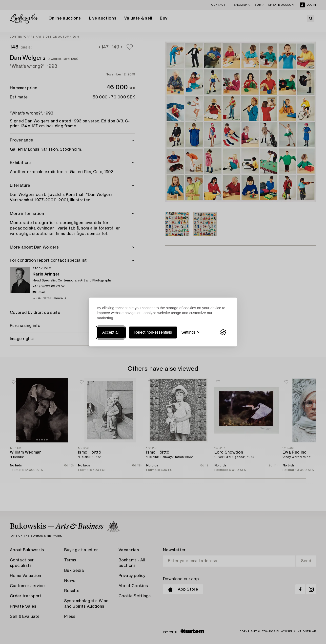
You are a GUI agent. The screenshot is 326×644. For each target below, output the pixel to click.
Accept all (111, 332)
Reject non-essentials (153, 332)
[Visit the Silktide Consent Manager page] (223, 332)
